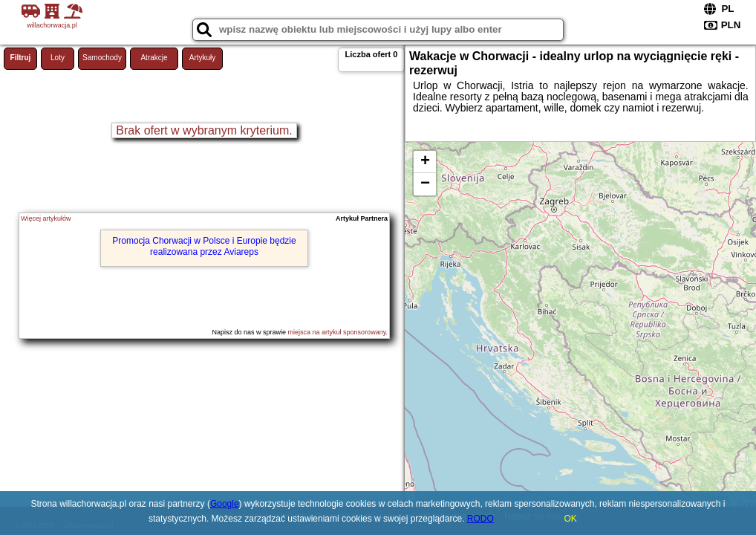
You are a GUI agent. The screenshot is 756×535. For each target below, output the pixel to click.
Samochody (102, 58)
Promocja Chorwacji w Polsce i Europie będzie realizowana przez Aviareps (204, 246)
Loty (58, 58)
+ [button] (425, 162)
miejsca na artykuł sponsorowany (337, 332)
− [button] (425, 184)
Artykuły (203, 58)
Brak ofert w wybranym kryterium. (204, 130)
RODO (480, 519)
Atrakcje (154, 58)
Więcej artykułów (46, 218)
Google (225, 504)
